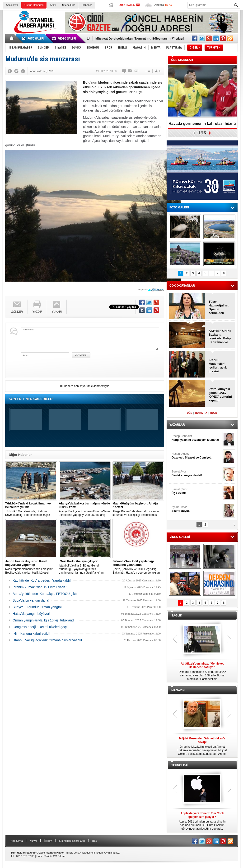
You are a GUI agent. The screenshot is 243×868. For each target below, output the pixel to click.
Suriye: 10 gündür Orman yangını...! (39, 607)
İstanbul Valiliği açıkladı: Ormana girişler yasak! (47, 640)
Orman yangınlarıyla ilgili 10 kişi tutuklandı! (44, 620)
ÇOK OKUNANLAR (182, 286)
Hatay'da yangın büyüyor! (31, 614)
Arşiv (53, 5)
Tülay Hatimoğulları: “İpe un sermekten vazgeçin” (219, 307)
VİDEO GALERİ (180, 537)
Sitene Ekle (69, 5)
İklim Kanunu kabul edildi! (31, 634)
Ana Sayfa (12, 5)
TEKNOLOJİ (180, 765)
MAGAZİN (178, 690)
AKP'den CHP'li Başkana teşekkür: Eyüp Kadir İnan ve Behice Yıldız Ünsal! (220, 337)
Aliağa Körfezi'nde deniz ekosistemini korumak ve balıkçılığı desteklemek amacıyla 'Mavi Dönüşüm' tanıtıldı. (138, 509)
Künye (33, 841)
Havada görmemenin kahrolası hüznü (202, 124)
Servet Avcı (196, 474)
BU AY (214, 413)
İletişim (48, 841)
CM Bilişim (59, 856)
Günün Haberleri (34, 5)
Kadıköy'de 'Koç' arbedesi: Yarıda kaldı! (42, 580)
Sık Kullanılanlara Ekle (72, 841)
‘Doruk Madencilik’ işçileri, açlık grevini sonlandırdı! (218, 366)
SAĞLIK (177, 616)
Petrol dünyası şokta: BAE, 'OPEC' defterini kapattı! (220, 395)
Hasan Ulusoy (196, 456)
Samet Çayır (196, 491)
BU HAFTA (201, 413)
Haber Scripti (44, 856)
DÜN (190, 413)
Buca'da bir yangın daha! (31, 600)
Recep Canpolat (196, 438)
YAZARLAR (177, 425)
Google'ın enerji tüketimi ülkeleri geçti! (40, 627)
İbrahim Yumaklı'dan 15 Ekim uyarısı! (40, 587)
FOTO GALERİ (179, 207)
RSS (95, 841)
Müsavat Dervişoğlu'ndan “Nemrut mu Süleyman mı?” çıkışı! (140, 38)
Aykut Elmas (196, 509)
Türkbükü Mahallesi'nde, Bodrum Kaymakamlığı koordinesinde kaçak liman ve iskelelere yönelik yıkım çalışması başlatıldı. (31, 509)
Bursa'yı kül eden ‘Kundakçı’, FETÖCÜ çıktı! (45, 594)
